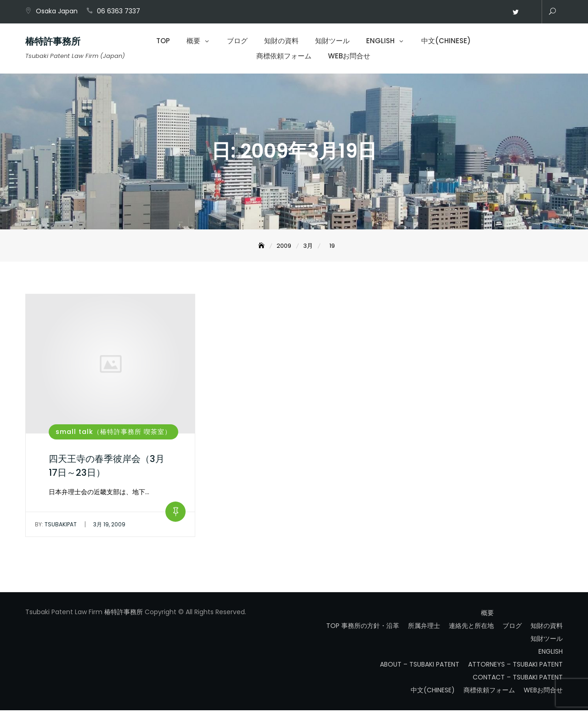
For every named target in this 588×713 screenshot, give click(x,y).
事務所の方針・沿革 (370, 628)
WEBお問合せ (529, 12)
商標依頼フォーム (284, 57)
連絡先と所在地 (471, 628)
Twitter (515, 12)
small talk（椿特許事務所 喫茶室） (113, 434)
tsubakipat (56, 527)
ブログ (237, 42)
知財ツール (332, 42)
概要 (193, 42)
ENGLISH (380, 42)
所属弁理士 (424, 628)
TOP (163, 42)
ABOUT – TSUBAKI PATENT (420, 667)
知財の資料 (281, 42)
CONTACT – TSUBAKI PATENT (518, 680)
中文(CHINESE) (446, 42)
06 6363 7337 (119, 11)
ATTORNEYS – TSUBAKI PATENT (515, 667)
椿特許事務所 (53, 42)
